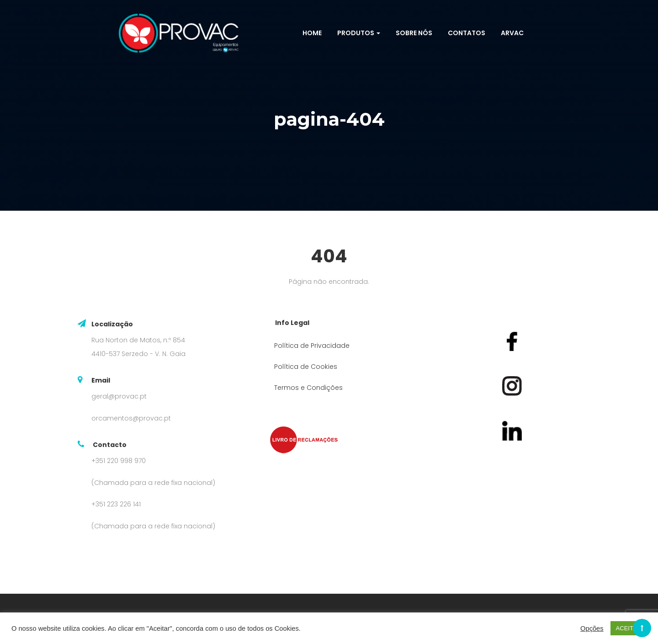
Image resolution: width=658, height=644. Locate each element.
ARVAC (512, 33)
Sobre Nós (414, 33)
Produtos (359, 33)
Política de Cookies (306, 367)
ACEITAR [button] (629, 628)
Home (312, 33)
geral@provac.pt (119, 396)
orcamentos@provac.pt (131, 418)
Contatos (467, 33)
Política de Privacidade (312, 346)
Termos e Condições (308, 388)
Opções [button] (592, 628)
